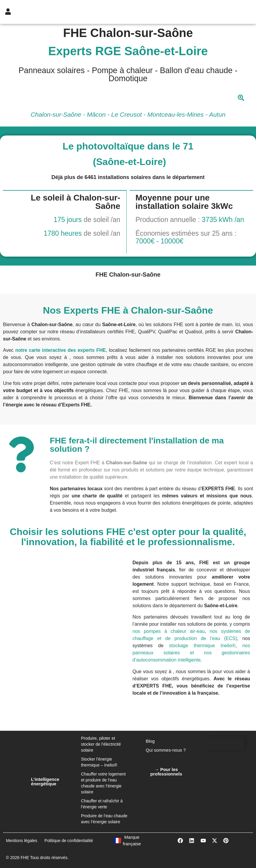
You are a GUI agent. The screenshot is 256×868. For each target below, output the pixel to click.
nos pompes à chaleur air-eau (169, 631)
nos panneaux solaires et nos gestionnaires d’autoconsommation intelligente (191, 653)
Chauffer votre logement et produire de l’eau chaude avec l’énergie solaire (103, 783)
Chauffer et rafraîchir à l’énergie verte (102, 804)
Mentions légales (22, 841)
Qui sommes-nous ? (166, 750)
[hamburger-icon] (226, 12)
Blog (150, 741)
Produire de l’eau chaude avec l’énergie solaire (104, 819)
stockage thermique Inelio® (202, 646)
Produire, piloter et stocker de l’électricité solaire (101, 744)
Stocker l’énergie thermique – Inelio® (99, 762)
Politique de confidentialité (69, 841)
